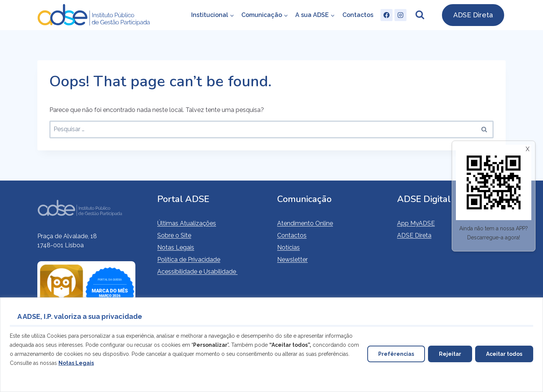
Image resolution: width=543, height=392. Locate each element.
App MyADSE (416, 223)
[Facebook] (387, 15)
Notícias (288, 247)
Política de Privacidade (189, 260)
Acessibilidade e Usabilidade (197, 272)
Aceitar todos (504, 354)
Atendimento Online (305, 223)
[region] (271, 345)
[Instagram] (400, 15)
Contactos (358, 15)
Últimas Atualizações (187, 223)
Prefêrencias (396, 354)
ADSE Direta (473, 15)
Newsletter (292, 260)
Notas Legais (176, 247)
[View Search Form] (420, 15)
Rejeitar (450, 354)
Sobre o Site (174, 235)
